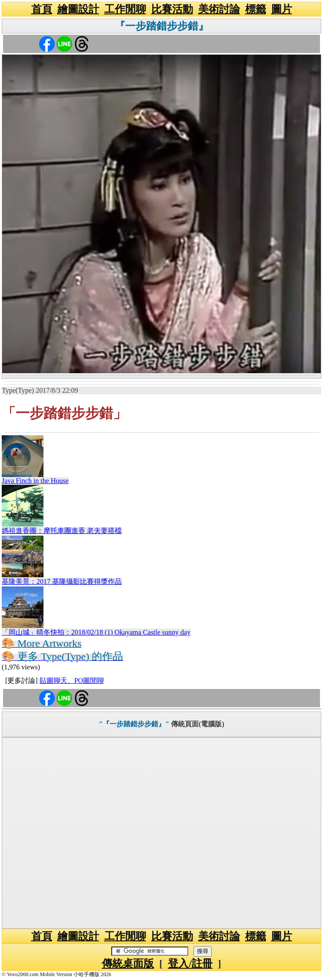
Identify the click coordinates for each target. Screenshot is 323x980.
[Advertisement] (161, 833)
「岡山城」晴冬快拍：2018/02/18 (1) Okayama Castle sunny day (96, 632)
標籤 (256, 9)
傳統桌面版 (128, 963)
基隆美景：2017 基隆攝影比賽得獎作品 (62, 581)
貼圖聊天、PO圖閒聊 (72, 680)
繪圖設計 (78, 9)
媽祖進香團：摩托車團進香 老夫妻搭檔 (62, 531)
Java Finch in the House (35, 481)
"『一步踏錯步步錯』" (134, 724)
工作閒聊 (125, 9)
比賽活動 (172, 9)
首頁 (42, 9)
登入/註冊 (190, 963)
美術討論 (219, 9)
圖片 (282, 9)
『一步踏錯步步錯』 (162, 26)
